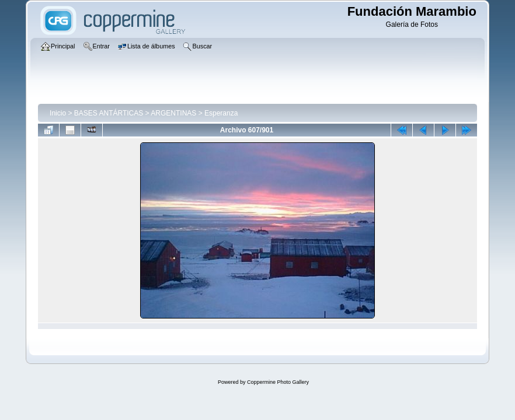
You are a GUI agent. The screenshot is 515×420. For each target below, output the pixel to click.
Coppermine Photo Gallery (278, 382)
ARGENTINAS (173, 113)
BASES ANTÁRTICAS (109, 113)
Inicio (58, 113)
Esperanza (221, 113)
